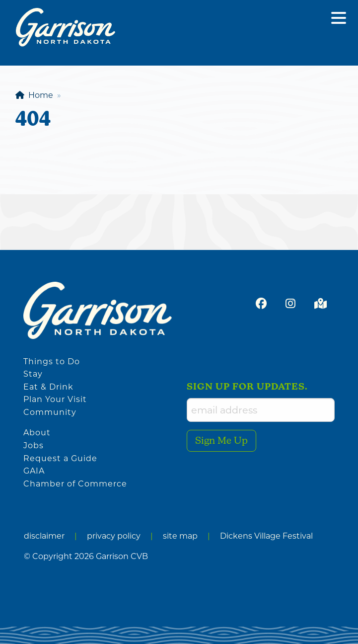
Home (34, 95)
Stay (33, 374)
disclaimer (44, 536)
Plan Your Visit (55, 399)
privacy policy (114, 536)
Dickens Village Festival (266, 536)
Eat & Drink (48, 387)
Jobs (34, 445)
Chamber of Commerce (75, 484)
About (37, 433)
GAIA (34, 471)
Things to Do (52, 362)
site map (180, 536)
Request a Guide (60, 458)
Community (50, 412)
